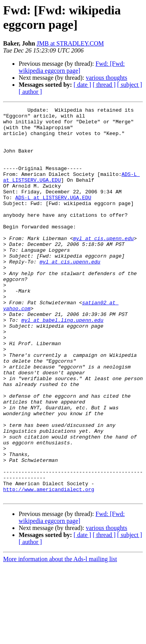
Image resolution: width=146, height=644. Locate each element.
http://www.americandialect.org (49, 566)
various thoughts (106, 78)
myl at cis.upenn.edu (103, 265)
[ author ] (30, 92)
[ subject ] (130, 85)
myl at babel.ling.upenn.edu (62, 363)
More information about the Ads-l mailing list (60, 637)
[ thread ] (104, 85)
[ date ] (82, 85)
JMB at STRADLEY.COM (70, 43)
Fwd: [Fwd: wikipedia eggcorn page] (72, 67)
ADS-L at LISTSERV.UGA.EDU (53, 216)
